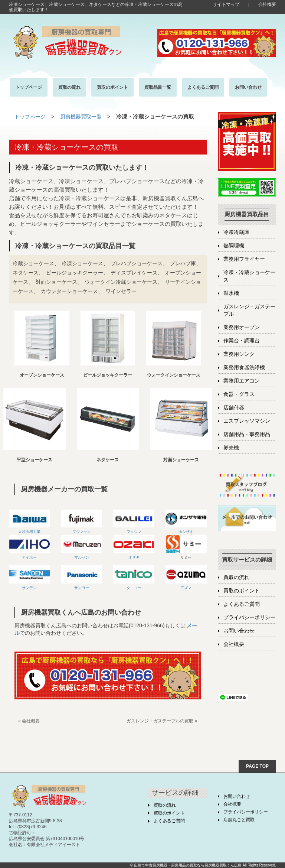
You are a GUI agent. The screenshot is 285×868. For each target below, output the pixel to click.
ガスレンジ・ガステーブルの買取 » (162, 721)
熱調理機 (234, 246)
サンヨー (82, 577)
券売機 (231, 448)
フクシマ (134, 521)
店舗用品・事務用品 (247, 434)
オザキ (134, 547)
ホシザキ (186, 521)
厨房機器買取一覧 (85, 116)
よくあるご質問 (242, 604)
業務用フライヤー (244, 259)
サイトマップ (226, 4)
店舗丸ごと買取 (239, 820)
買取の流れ (236, 577)
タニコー (134, 577)
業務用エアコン (242, 381)
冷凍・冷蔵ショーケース (249, 276)
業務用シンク (239, 354)
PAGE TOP (257, 766)
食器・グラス (239, 394)
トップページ (31, 116)
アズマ (186, 577)
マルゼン (82, 547)
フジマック (82, 521)
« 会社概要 (29, 721)
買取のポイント (242, 591)
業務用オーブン (242, 327)
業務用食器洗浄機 (244, 368)
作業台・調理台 (242, 341)
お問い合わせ (239, 631)
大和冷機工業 (30, 521)
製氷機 (231, 293)
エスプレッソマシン (247, 421)
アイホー (30, 547)
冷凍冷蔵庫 (236, 232)
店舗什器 (234, 408)
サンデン (29, 587)
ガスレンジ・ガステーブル (249, 310)
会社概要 (267, 4)
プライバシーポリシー (249, 617)
